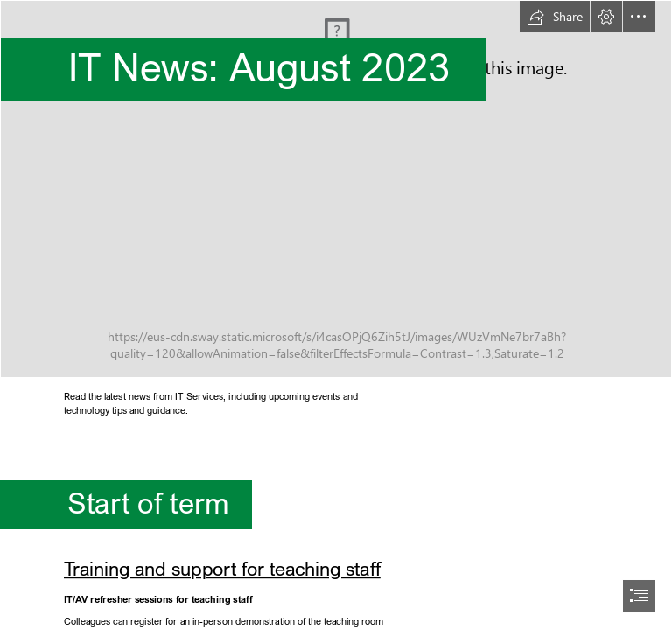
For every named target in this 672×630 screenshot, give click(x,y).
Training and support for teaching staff (222, 569)
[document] (336, 315)
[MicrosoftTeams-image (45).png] (336, 189)
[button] (555, 17)
